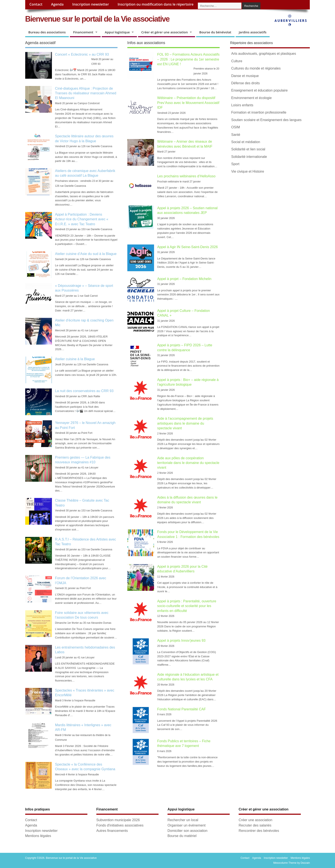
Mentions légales (38, 836)
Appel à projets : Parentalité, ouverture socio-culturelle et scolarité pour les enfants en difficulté (187, 606)
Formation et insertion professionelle (259, 112)
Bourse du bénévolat (215, 32)
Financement (83, 32)
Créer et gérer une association (165, 32)
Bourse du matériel (182, 836)
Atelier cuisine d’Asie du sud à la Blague (86, 254)
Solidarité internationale (249, 157)
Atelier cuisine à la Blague (75, 359)
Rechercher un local (183, 820)
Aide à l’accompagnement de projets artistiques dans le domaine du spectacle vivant (185, 423)
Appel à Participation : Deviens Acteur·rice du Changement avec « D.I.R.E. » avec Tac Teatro (82, 219)
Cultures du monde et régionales (256, 68)
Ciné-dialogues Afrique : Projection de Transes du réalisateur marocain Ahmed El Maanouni (86, 93)
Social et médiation (246, 142)
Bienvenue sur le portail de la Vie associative (97, 19)
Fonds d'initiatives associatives (120, 825)
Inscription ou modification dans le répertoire (155, 4)
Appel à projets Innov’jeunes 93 (182, 640)
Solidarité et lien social (248, 149)
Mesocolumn (281, 863)
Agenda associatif (40, 43)
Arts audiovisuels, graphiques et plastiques (264, 54)
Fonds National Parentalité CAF (182, 709)
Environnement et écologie (251, 98)
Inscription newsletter (91, 4)
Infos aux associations (146, 43)
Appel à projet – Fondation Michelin (184, 279)
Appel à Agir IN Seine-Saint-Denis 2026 (187, 247)
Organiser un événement (187, 825)
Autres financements (112, 831)
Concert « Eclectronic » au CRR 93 (82, 54)
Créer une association (255, 820)
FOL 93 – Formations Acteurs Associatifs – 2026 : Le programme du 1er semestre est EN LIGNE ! (188, 59)
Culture (237, 61)
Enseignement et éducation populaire (259, 90)
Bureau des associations (47, 32)
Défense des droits (245, 83)
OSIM (236, 127)
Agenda (57, 4)
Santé (236, 135)
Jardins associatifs (253, 32)
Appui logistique (117, 32)
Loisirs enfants (242, 105)
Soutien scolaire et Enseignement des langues (266, 120)
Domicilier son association (187, 831)
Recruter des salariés (255, 825)
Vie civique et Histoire (248, 171)
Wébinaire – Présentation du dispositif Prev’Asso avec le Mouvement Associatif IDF (188, 103)
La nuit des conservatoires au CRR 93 (84, 391)
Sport (235, 164)
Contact (36, 4)
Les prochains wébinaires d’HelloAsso (186, 176)
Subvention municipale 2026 (118, 820)
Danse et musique (245, 76)
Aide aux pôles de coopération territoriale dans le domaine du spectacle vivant (188, 463)
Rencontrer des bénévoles (259, 831)
